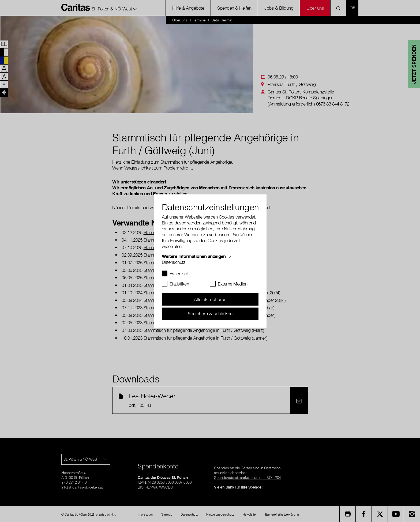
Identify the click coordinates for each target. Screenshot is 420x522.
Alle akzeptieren (210, 299)
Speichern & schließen (210, 313)
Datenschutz (174, 262)
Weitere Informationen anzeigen (194, 256)
